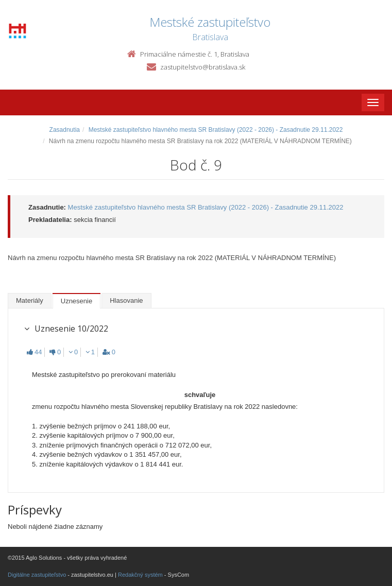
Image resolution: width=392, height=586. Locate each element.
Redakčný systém (140, 575)
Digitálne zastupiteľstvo (37, 575)
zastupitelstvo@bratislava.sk (203, 67)
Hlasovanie (126, 300)
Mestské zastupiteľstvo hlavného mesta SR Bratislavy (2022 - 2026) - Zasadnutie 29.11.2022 (216, 130)
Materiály (30, 300)
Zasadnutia (65, 130)
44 (34, 352)
